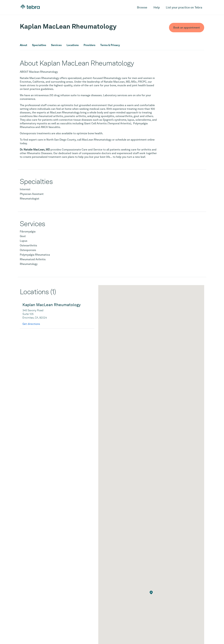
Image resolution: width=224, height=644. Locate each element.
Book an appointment (187, 28)
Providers (89, 45)
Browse (142, 7)
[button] (151, 593)
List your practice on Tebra (184, 7)
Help (157, 7)
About (23, 45)
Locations (73, 45)
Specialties (39, 45)
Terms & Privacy (110, 45)
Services (56, 45)
